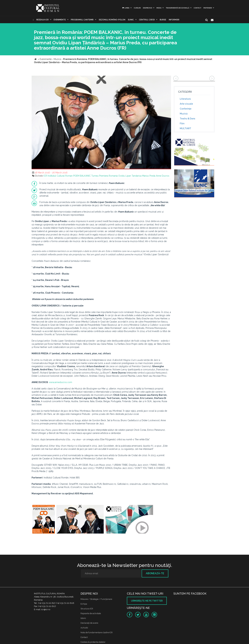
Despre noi (148, 8)
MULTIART (185, 128)
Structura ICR (87, 609)
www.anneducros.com (61, 382)
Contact (197, 8)
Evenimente (60, 20)
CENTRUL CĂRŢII (147, 20)
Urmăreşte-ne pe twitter (147, 601)
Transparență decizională (178, 8)
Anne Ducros (163, 176)
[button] (168, 79)
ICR (45, 176)
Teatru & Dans (187, 119)
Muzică (184, 114)
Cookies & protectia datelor (93, 642)
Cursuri (137, 8)
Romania (113, 176)
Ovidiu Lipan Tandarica (130, 176)
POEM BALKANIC (82, 176)
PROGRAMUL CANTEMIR (82, 20)
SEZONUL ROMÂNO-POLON (112, 20)
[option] (44, 520)
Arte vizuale (186, 104)
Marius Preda (149, 176)
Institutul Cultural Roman (60, 176)
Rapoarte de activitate (91, 613)
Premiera (104, 176)
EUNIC (131, 20)
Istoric (83, 618)
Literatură (185, 99)
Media (159, 8)
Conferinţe (186, 109)
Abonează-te (155, 573)
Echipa (84, 604)
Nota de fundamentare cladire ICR (97, 632)
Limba (126, 8)
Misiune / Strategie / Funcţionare (96, 599)
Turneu (95, 176)
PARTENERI (208, 8)
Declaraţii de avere (89, 623)
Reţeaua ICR (42, 20)
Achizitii (84, 628)
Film (182, 123)
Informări (174, 20)
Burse (163, 20)
